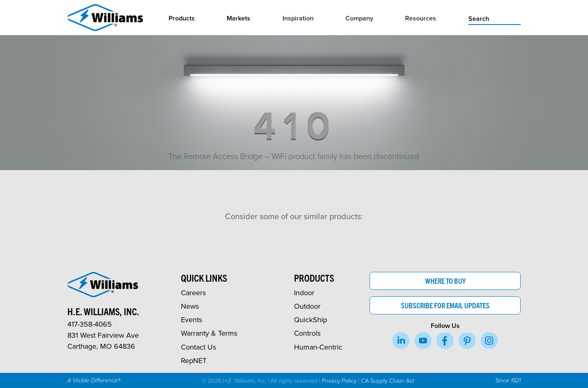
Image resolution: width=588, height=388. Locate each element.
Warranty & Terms (209, 333)
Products (182, 18)
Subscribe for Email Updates (445, 305)
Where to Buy (445, 281)
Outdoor (307, 306)
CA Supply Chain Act (388, 380)
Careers (193, 293)
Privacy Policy (339, 380)
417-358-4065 (90, 324)
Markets (238, 18)
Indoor (304, 293)
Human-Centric (318, 347)
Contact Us (198, 347)
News (190, 306)
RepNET (194, 360)
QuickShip (311, 320)
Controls (307, 333)
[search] (494, 18)
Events (192, 320)
